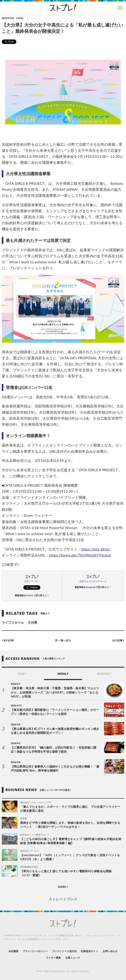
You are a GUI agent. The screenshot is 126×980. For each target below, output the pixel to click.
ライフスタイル (13, 622)
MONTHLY (104, 674)
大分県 (33, 622)
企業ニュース (73, 958)
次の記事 (118, 640)
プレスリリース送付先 (64, 951)
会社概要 (13, 951)
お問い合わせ (110, 951)
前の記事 (8, 640)
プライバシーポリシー (35, 951)
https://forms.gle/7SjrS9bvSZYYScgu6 (80, 555)
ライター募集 (53, 958)
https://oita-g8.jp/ (96, 549)
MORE (63, 887)
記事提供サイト (90, 951)
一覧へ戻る (63, 640)
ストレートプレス (63, 899)
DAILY (22, 674)
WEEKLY (63, 674)
